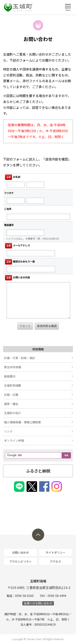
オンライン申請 (14, 440)
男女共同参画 (13, 367)
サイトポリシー (56, 552)
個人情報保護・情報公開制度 (22, 422)
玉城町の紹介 (13, 413)
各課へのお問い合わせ (38, 603)
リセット (25, 326)
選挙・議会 (11, 404)
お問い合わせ (20, 552)
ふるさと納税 (38, 471)
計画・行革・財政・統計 (20, 358)
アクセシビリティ (20, 561)
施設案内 (10, 376)
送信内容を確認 (47, 326)
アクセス (55, 561)
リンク (8, 431)
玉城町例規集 (13, 385)
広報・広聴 (11, 395)
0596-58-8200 (24, 596)
